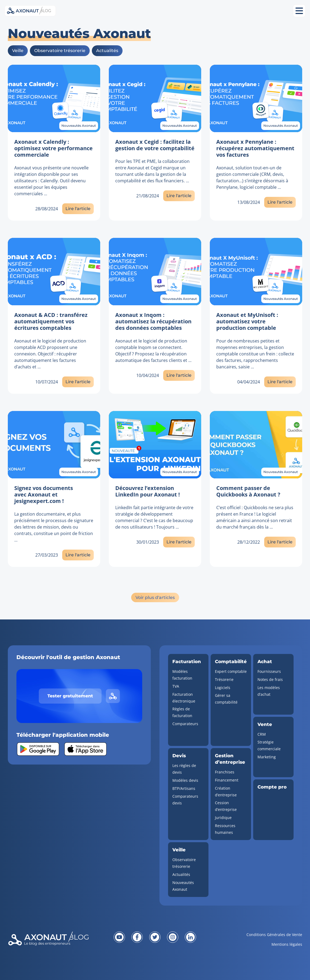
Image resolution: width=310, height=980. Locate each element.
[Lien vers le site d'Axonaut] (113, 696)
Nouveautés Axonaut (79, 126)
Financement (227, 780)
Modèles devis (185, 780)
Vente (265, 724)
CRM (262, 734)
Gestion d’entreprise (230, 759)
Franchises (225, 772)
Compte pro (272, 787)
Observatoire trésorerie (60, 51)
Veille (18, 51)
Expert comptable (231, 671)
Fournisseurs (269, 671)
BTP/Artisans (184, 788)
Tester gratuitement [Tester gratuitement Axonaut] (70, 696)
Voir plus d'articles (155, 597)
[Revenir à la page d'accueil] (57, 943)
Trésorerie (224, 679)
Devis (179, 756)
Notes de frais (270, 679)
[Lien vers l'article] (54, 98)
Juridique (223, 818)
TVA (176, 686)
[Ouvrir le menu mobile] (299, 11)
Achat (265, 662)
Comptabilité (231, 662)
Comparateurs (185, 724)
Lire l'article (78, 209)
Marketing (267, 757)
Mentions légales (287, 944)
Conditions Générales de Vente (274, 935)
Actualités (107, 51)
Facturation (187, 662)
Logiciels (223, 688)
